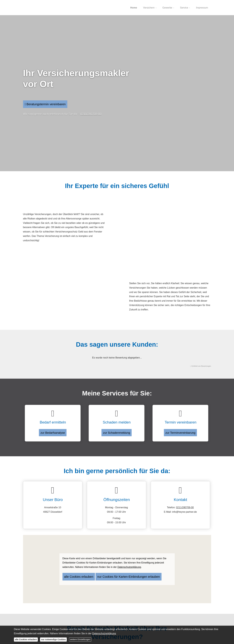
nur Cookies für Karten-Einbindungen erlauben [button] (114, 575)
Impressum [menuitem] (202, 8)
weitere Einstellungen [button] (80, 639)
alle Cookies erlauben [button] (75, 575)
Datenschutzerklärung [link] (129, 566)
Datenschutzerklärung (104, 633)
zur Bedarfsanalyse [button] (53, 430)
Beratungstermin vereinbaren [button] (46, 104)
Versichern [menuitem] (149, 8)
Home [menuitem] (134, 8)
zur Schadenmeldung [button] (117, 430)
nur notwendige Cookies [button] (53, 639)
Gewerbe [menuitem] (167, 8)
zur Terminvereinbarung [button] (180, 430)
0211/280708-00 (91, 115)
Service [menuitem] (184, 8)
